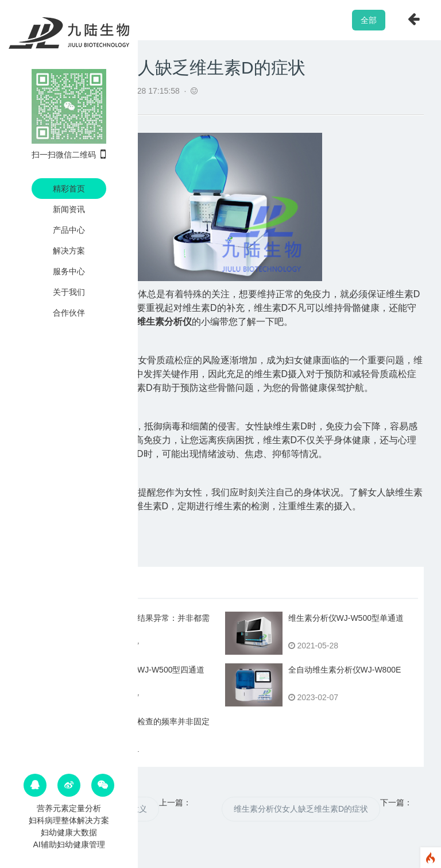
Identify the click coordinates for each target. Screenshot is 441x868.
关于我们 (69, 292)
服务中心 (69, 271)
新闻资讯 (69, 209)
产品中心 (69, 230)
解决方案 (69, 251)
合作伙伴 (69, 313)
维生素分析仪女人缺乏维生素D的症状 (301, 809)
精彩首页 (69, 189)
